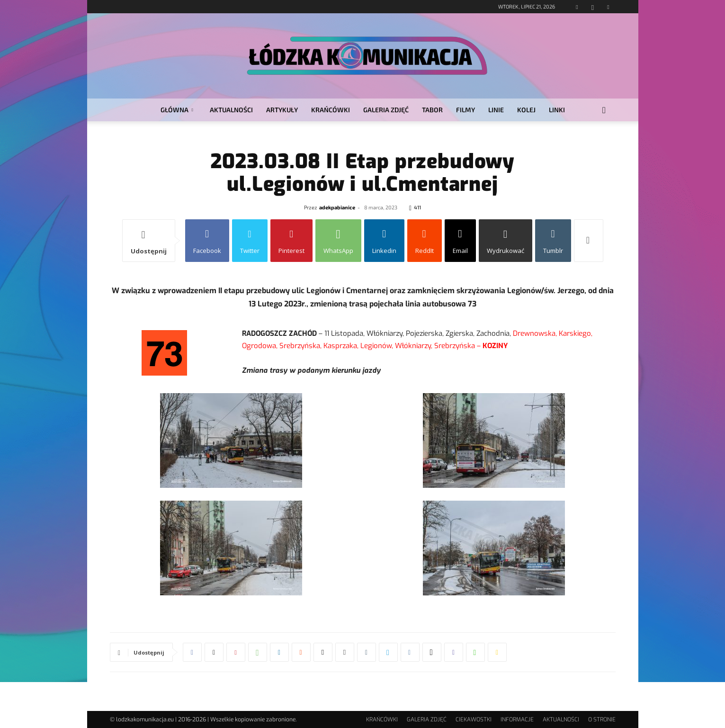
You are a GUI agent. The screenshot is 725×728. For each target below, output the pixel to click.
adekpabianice (337, 207)
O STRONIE (602, 719)
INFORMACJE (517, 719)
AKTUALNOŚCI (231, 110)
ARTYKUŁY (282, 110)
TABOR (432, 110)
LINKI (557, 110)
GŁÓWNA (177, 110)
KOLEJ (526, 110)
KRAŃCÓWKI (331, 110)
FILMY (465, 110)
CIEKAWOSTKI (474, 719)
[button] (604, 111)
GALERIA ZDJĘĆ (386, 110)
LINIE (496, 110)
